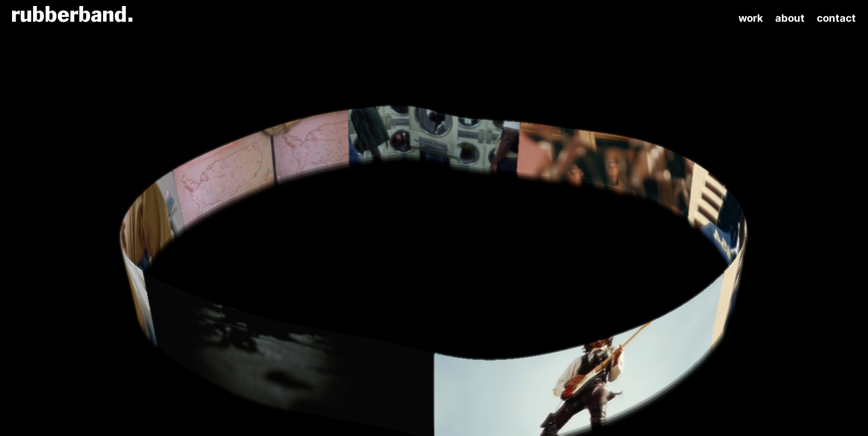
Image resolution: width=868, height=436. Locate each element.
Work (751, 18)
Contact (836, 18)
